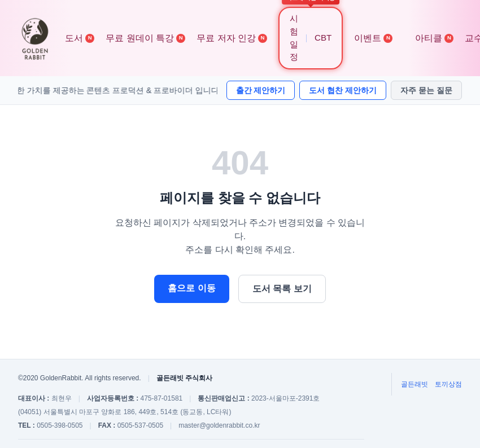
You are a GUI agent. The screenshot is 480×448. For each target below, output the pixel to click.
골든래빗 (414, 384)
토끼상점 (448, 384)
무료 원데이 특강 (145, 38)
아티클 (434, 38)
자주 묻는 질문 (426, 90)
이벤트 (373, 38)
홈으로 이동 (191, 288)
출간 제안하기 (261, 90)
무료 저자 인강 (232, 38)
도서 (80, 38)
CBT (323, 38)
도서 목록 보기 (282, 289)
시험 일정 (294, 38)
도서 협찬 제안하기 (343, 90)
